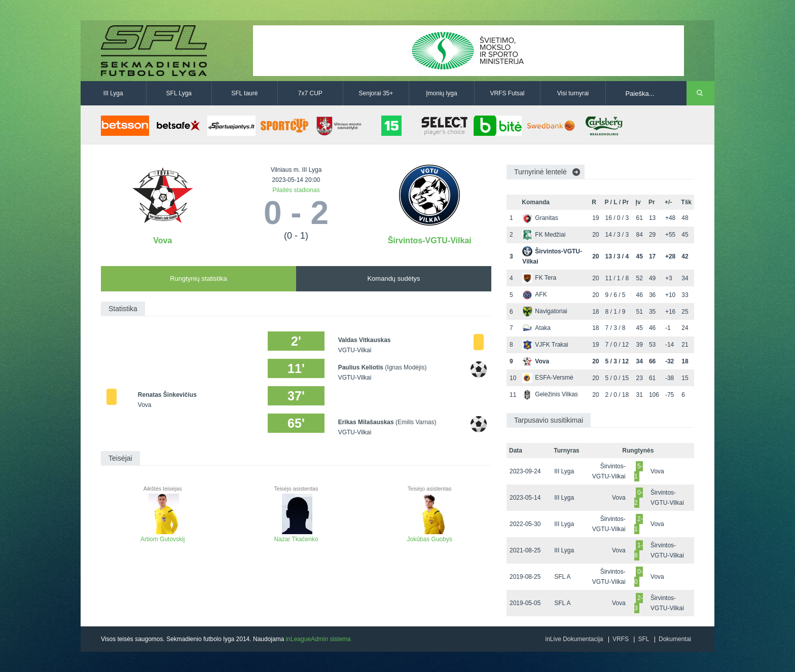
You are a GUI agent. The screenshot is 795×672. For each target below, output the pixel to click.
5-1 (639, 471)
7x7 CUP (310, 93)
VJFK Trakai (545, 345)
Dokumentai (675, 639)
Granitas (540, 218)
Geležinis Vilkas (550, 394)
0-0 (639, 577)
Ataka (536, 328)
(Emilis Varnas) (416, 422)
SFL (643, 639)
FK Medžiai (544, 235)
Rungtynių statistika (198, 278)
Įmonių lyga (441, 93)
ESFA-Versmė (548, 378)
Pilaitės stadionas (296, 190)
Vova (162, 240)
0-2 (639, 498)
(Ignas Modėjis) (406, 367)
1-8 (639, 550)
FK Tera (539, 278)
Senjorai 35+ (376, 93)
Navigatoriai (545, 311)
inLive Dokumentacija (574, 639)
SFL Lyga (179, 93)
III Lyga (113, 93)
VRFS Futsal (507, 93)
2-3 (639, 603)
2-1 (639, 524)
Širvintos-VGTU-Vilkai (430, 240)
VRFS (621, 639)
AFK (534, 294)
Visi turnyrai (573, 93)
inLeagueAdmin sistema (318, 639)
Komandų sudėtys (393, 278)
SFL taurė (244, 93)
